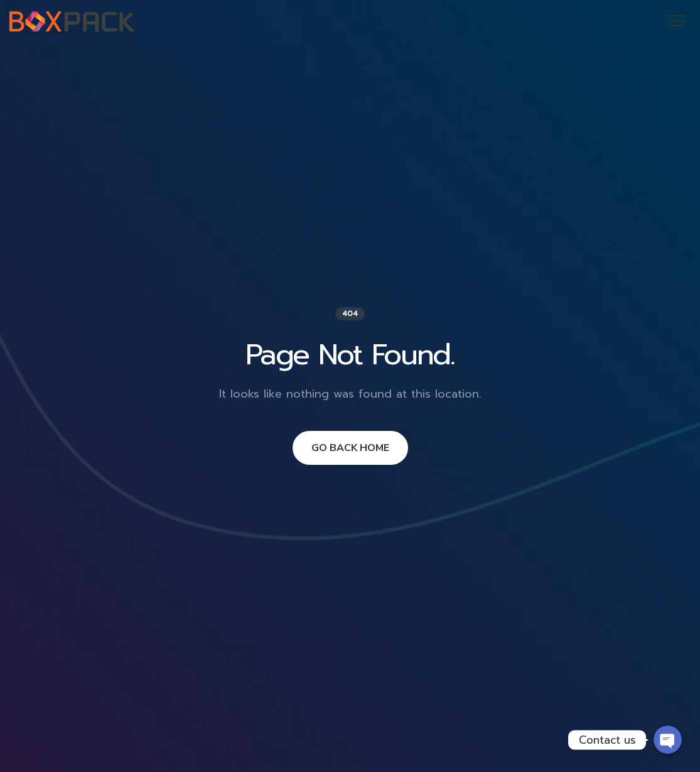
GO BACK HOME (350, 448)
